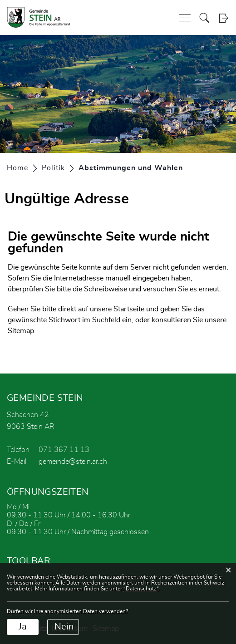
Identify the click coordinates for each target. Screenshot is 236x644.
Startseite (129, 309)
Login (224, 18)
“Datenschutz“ (141, 589)
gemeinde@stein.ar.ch (73, 462)
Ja (23, 627)
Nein (64, 627)
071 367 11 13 (64, 450)
